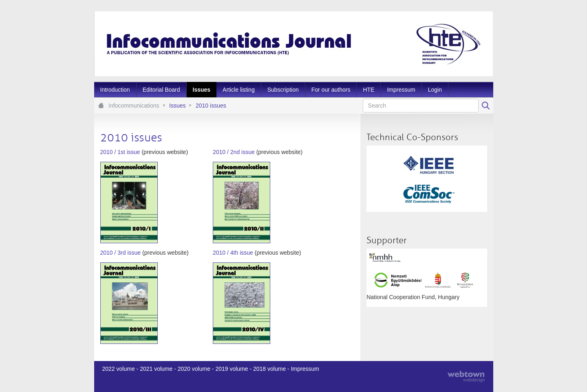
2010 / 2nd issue (234, 152)
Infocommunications (134, 106)
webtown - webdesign (466, 377)
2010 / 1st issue (120, 152)
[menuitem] (115, 90)
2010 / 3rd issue (121, 253)
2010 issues (211, 106)
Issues (177, 106)
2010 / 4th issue (233, 253)
